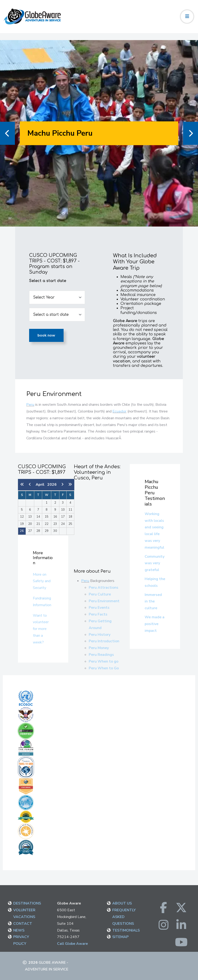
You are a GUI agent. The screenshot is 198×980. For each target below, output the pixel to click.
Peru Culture (100, 594)
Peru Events (99, 608)
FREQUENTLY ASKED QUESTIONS (124, 917)
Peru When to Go (104, 668)
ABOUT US (122, 903)
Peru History (100, 635)
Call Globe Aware (72, 944)
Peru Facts (98, 614)
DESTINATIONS (27, 903)
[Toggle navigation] (187, 17)
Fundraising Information (42, 602)
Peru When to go (104, 661)
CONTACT (23, 924)
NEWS (19, 930)
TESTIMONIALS (126, 930)
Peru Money (99, 648)
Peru (30, 405)
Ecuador (119, 411)
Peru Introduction (104, 641)
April (41, 485)
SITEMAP (120, 937)
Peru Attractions (104, 588)
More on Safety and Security (42, 581)
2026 (52, 485)
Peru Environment (104, 601)
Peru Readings (101, 655)
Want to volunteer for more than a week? (41, 629)
